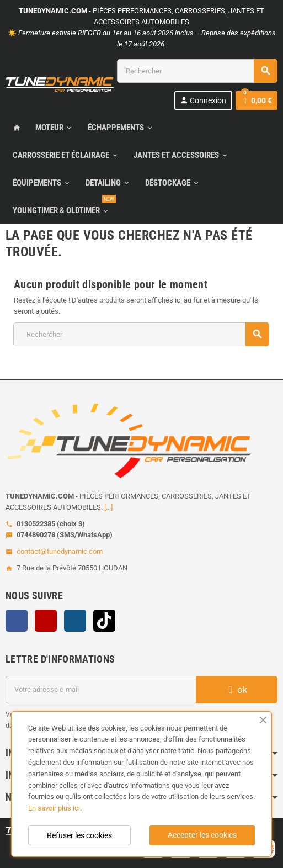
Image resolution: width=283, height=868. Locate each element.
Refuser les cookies (79, 835)
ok (237, 690)
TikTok (104, 621)
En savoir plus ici (54, 808)
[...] (108, 507)
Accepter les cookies (202, 835)
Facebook (17, 621)
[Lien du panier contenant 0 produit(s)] (257, 100)
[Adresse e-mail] (101, 690)
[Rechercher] (197, 71)
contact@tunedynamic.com (60, 551)
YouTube (46, 621)
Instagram (75, 621)
